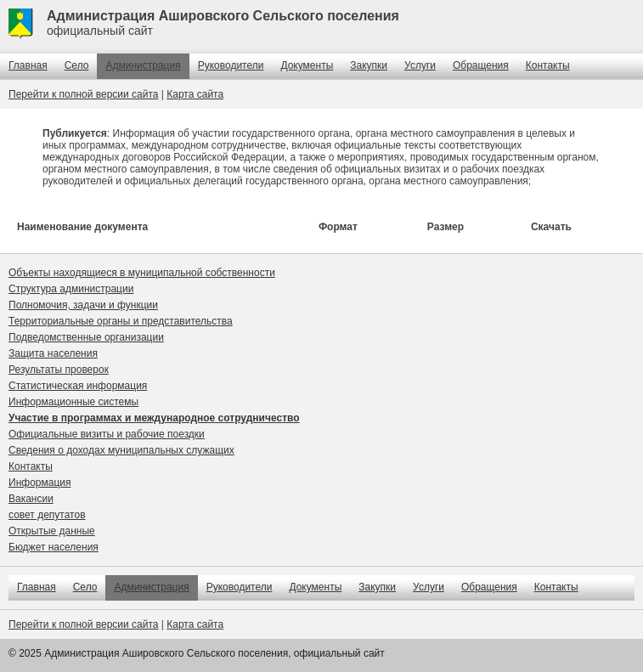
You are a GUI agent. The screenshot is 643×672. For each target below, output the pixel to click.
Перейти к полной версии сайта (83, 94)
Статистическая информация (78, 386)
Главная (28, 65)
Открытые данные (52, 531)
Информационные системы (73, 402)
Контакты (548, 65)
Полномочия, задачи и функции (83, 305)
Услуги (420, 65)
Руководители (231, 65)
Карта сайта (195, 94)
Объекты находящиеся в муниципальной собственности (142, 273)
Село (77, 65)
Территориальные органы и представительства (121, 321)
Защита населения (53, 353)
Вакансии (31, 499)
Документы (307, 65)
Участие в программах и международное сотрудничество (154, 418)
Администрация (143, 65)
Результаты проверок (59, 370)
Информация (39, 483)
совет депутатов (47, 515)
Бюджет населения (54, 547)
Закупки (369, 65)
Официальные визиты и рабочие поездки (107, 434)
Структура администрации (71, 289)
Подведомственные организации (86, 337)
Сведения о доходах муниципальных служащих (121, 450)
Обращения (481, 65)
